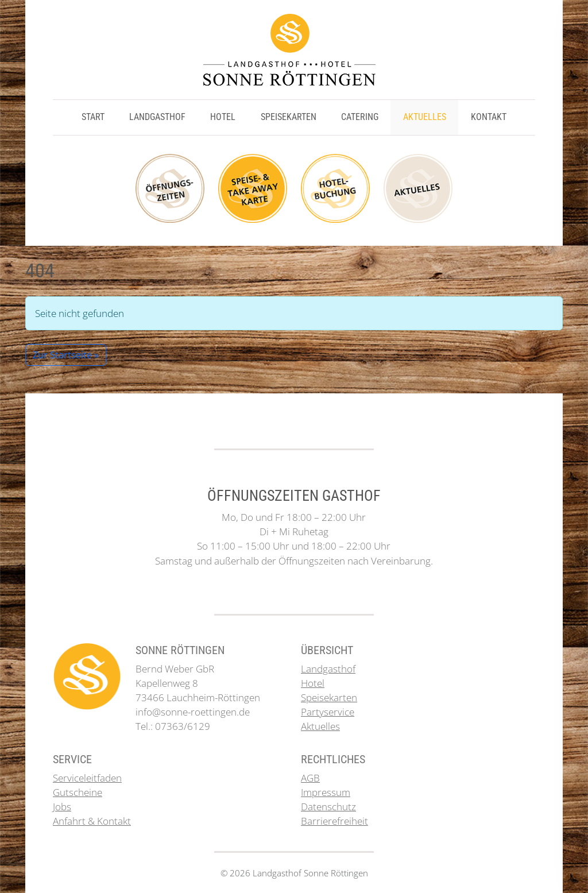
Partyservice (328, 712)
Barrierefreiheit (334, 821)
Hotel (223, 117)
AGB (310, 778)
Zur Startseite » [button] (66, 355)
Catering (360, 117)
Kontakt (489, 117)
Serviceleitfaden (87, 778)
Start (93, 117)
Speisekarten (289, 117)
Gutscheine (78, 792)
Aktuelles (425, 117)
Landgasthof (157, 117)
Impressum (326, 792)
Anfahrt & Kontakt (92, 821)
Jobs (62, 807)
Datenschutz (328, 807)
